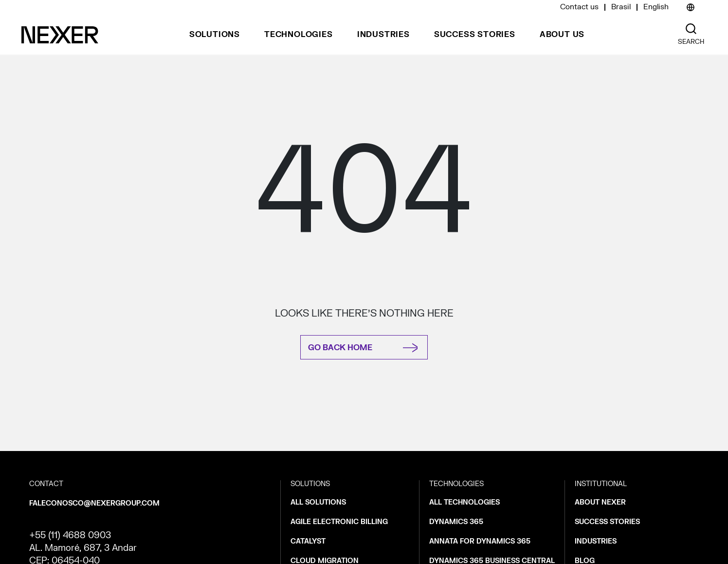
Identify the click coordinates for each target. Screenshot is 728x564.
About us (562, 35)
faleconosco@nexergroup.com (94, 503)
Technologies (299, 35)
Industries (383, 35)
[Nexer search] (691, 29)
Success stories (475, 35)
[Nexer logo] (60, 35)
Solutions (215, 35)
